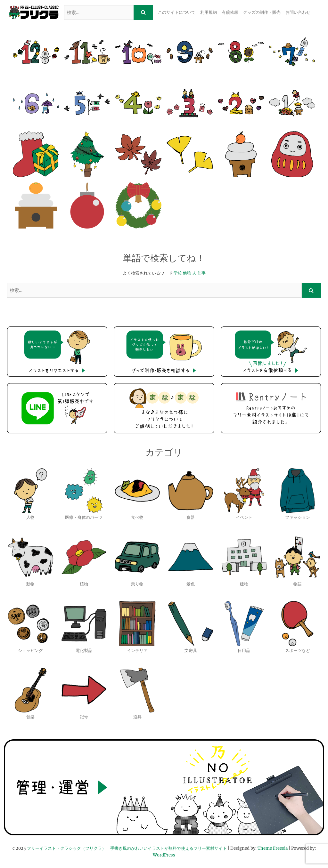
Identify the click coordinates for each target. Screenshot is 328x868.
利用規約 (209, 12)
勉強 (187, 273)
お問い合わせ (298, 12)
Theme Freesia (273, 848)
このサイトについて (177, 12)
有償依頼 (230, 12)
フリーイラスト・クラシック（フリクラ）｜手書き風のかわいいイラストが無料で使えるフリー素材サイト (127, 848)
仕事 (201, 273)
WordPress (164, 855)
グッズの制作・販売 (262, 12)
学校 (178, 273)
